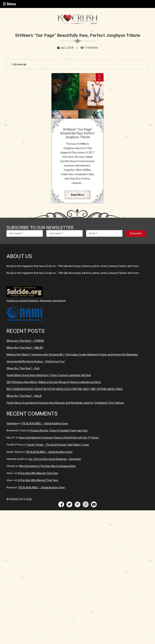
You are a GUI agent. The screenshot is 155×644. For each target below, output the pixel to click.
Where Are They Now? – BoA (23, 381)
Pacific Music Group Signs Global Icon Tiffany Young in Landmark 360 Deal (49, 388)
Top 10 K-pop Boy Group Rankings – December (55, 472)
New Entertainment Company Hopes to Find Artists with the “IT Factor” (59, 450)
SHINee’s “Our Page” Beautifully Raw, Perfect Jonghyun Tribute (77, 135)
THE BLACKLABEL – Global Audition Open (45, 436)
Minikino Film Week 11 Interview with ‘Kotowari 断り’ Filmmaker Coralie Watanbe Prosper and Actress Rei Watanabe (72, 367)
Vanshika (12, 436)
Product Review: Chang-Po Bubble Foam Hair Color (59, 443)
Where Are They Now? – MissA (24, 408)
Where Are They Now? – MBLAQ (25, 360)
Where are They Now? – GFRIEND (25, 353)
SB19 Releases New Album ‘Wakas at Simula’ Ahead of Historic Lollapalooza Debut (54, 395)
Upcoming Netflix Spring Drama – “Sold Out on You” (36, 374)
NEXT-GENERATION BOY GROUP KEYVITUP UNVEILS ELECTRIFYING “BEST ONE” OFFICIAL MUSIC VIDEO (65, 402)
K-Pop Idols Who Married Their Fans (38, 486)
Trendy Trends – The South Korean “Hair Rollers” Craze (58, 457)
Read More (77, 207)
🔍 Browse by (18, 64)
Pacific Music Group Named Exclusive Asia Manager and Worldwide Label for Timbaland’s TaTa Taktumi (65, 415)
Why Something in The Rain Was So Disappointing (47, 479)
